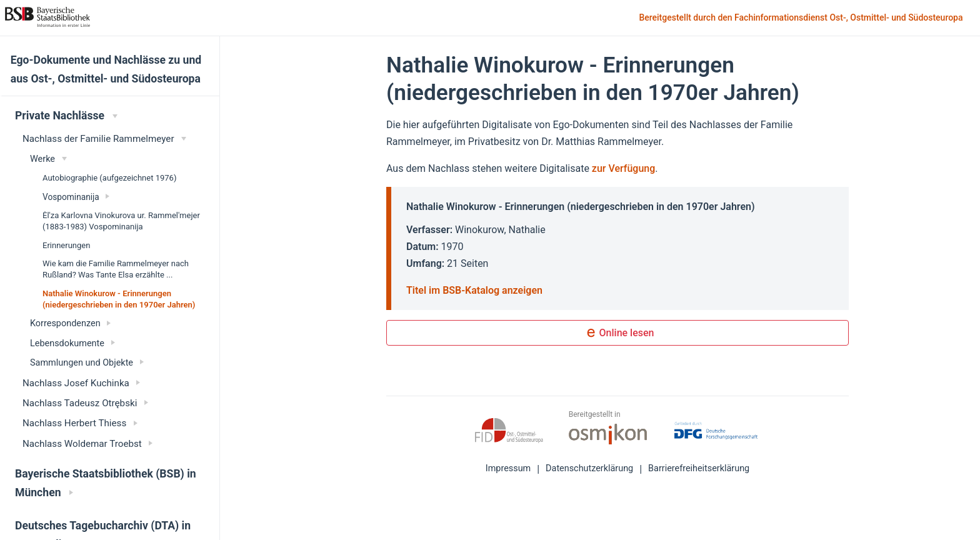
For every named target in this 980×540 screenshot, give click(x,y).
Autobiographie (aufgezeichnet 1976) (109, 178)
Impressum (508, 468)
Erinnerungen (66, 245)
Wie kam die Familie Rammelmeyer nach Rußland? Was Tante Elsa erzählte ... (116, 269)
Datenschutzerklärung (589, 468)
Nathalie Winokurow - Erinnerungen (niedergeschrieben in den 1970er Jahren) (119, 299)
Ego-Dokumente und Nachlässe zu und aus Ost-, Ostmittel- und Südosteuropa (106, 69)
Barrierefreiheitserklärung (699, 468)
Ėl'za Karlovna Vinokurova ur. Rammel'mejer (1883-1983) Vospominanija (121, 221)
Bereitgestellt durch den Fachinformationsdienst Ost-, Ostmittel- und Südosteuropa (802, 18)
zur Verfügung (623, 168)
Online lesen (618, 334)
